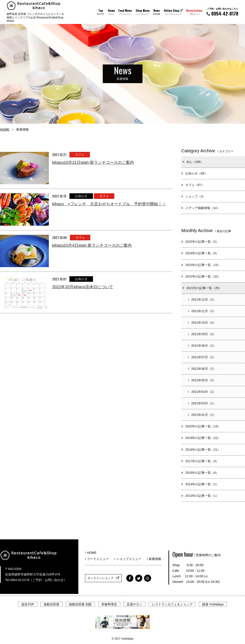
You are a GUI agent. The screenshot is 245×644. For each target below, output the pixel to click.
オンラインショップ (103, 578)
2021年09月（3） (202, 334)
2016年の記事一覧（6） (200, 473)
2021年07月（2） (202, 357)
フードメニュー (98, 559)
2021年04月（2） (202, 392)
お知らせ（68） (194, 173)
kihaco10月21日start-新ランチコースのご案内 (93, 162)
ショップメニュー (129, 559)
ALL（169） (193, 162)
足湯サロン (134, 604)
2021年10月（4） (202, 323)
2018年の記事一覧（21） (201, 450)
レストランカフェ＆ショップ (172, 604)
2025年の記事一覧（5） (200, 242)
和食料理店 (109, 604)
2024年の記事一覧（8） (200, 253)
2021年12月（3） (202, 299)
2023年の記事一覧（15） (201, 265)
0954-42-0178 (222, 12)
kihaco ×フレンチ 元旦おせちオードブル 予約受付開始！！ (109, 204)
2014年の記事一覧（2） (200, 484)
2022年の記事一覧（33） (201, 276)
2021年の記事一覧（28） (202, 288)
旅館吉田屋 (51, 604)
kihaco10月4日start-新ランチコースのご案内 (92, 245)
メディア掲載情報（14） (201, 208)
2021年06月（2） (202, 369)
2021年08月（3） (202, 346)
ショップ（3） (194, 196)
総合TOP (28, 604)
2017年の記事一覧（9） (200, 461)
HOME (5, 129)
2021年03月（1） (202, 403)
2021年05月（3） (202, 380)
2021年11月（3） (202, 311)
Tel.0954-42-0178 (17, 580)
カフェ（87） (193, 185)
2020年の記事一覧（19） (201, 426)
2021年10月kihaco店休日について (83, 287)
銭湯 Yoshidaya (213, 604)
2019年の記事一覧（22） (201, 438)
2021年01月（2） (202, 415)
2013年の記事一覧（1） (200, 496)
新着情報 (154, 559)
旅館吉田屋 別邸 (80, 604)
